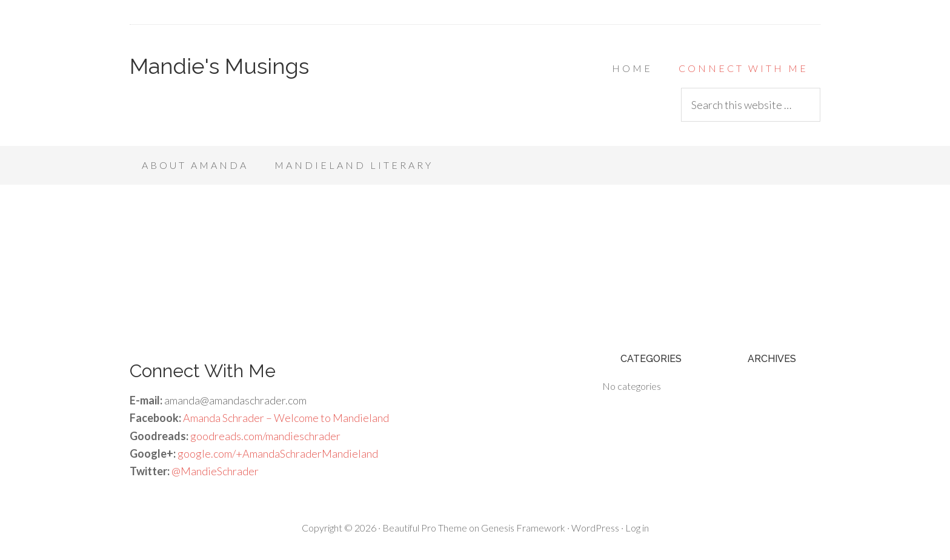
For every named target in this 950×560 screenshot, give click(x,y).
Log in (637, 528)
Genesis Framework (523, 528)
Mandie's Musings (219, 66)
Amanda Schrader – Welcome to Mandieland (286, 418)
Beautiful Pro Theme (425, 528)
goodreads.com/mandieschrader (265, 436)
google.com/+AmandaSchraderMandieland (278, 453)
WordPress (595, 528)
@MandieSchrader (215, 471)
